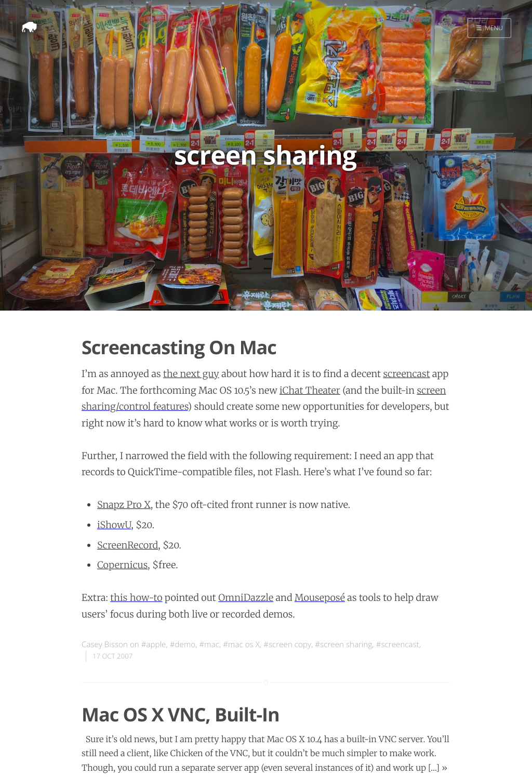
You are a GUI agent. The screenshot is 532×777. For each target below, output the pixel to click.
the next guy (191, 374)
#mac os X (241, 645)
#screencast (398, 645)
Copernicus (122, 565)
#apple (154, 645)
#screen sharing (343, 645)
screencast (406, 374)
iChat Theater (310, 390)
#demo (183, 645)
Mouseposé (320, 598)
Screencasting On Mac (179, 347)
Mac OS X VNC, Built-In (181, 714)
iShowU (114, 525)
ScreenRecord (128, 545)
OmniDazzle (246, 598)
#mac (209, 645)
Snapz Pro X (124, 505)
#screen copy (287, 645)
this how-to (136, 598)
